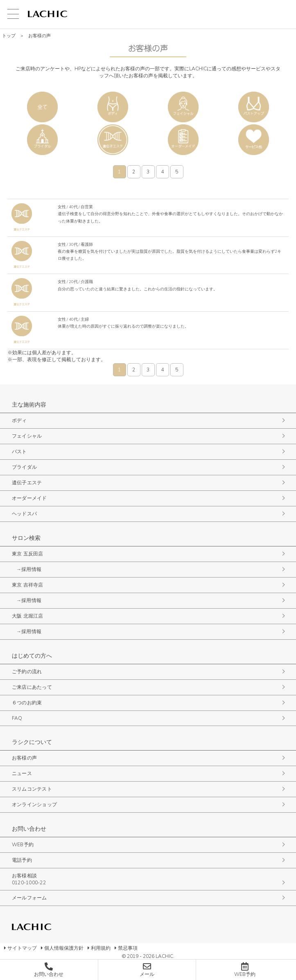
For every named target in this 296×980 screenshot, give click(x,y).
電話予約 (22, 860)
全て (42, 107)
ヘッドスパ (24, 514)
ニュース (22, 773)
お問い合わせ (49, 974)
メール (147, 974)
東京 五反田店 (28, 554)
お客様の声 (24, 758)
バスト (254, 107)
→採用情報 (29, 569)
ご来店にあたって (32, 687)
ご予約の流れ (27, 672)
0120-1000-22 (29, 883)
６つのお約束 (27, 703)
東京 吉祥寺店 (28, 585)
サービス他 (254, 140)
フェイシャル (183, 107)
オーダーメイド (183, 140)
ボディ (113, 107)
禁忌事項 (128, 948)
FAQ (17, 718)
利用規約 (101, 948)
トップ (9, 36)
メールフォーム (29, 898)
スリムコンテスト (32, 789)
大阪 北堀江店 (28, 616)
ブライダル (42, 140)
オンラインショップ (34, 805)
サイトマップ (22, 948)
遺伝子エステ (113, 140)
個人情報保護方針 (64, 948)
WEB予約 (23, 845)
